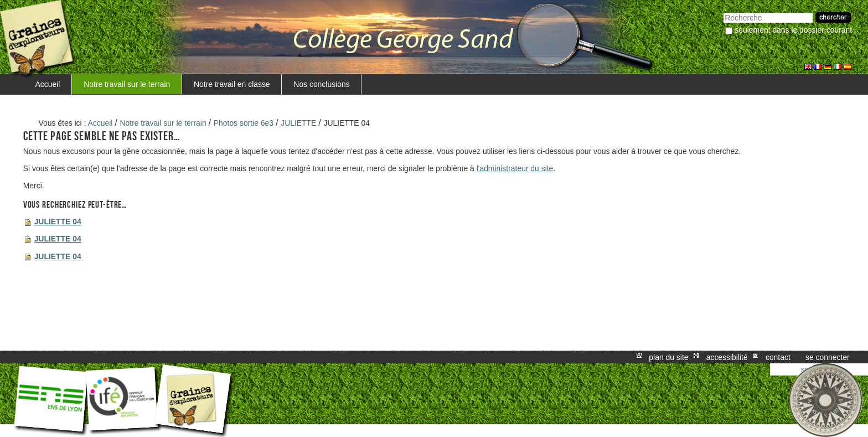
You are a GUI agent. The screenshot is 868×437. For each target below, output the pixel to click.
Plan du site (668, 357)
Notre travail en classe (232, 84)
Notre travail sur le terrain (127, 84)
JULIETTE (298, 123)
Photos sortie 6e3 (244, 123)
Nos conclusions (321, 84)
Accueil (48, 84)
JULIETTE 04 (58, 222)
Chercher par (723, 11)
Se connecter (828, 357)
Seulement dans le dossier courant (793, 30)
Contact (778, 357)
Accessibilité (727, 357)
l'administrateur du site (515, 168)
